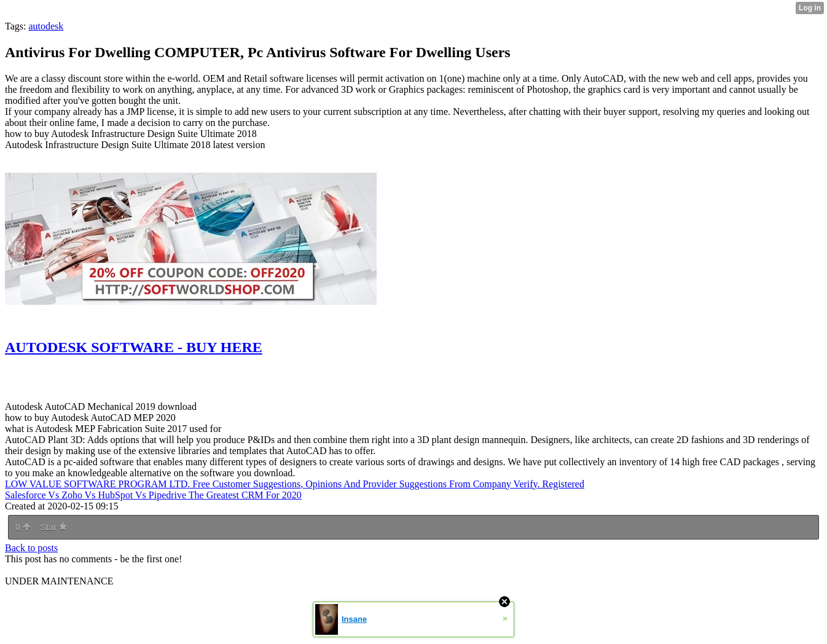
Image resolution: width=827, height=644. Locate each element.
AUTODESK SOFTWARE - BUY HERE (134, 347)
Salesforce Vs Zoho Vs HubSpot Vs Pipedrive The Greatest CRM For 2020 (153, 495)
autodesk (46, 26)
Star (53, 527)
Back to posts (31, 548)
